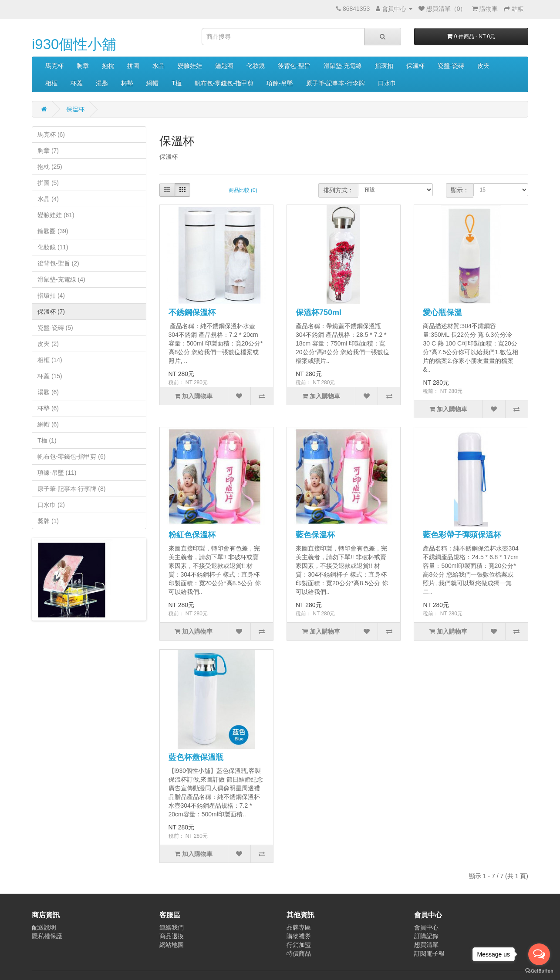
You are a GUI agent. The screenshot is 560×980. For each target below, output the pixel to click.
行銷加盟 (299, 945)
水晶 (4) (48, 199)
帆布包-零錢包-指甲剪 (224, 83)
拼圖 (133, 66)
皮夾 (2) (48, 344)
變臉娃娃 (190, 66)
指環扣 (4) (51, 295)
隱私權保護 (47, 936)
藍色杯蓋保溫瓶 (196, 757)
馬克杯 (54, 66)
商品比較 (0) (243, 190)
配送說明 (44, 927)
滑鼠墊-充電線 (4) (61, 279)
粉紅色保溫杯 (192, 535)
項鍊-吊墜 (280, 83)
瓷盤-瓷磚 (451, 66)
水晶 (159, 66)
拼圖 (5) (48, 183)
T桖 (177, 83)
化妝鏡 (256, 66)
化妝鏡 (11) (53, 247)
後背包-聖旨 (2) (58, 263)
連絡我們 (172, 927)
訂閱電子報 (429, 953)
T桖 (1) (47, 440)
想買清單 (426, 945)
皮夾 (483, 66)
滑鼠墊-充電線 (343, 66)
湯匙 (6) (48, 392)
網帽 (152, 83)
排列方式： (338, 190)
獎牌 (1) (48, 521)
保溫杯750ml (319, 312)
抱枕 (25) (50, 167)
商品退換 (172, 936)
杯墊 (127, 83)
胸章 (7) (48, 151)
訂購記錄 (426, 936)
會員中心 (426, 927)
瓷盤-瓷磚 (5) (55, 328)
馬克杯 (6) (51, 134)
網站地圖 (172, 945)
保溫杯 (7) (51, 312)
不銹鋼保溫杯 (192, 312)
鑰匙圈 (224, 66)
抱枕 (108, 66)
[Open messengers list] (539, 954)
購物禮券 (299, 936)
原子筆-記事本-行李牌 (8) (71, 489)
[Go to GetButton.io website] (539, 971)
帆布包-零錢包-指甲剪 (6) (71, 456)
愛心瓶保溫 (442, 312)
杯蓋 (77, 83)
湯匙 (102, 83)
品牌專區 (299, 927)
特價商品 (299, 953)
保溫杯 (415, 66)
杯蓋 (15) (50, 376)
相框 (51, 83)
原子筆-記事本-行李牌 (336, 83)
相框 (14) (50, 360)
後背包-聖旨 (294, 66)
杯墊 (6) (48, 408)
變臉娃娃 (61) (56, 215)
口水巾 (387, 83)
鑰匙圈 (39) (53, 231)
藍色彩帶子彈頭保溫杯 (462, 535)
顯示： (460, 190)
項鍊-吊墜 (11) (57, 473)
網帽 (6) (48, 424)
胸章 (83, 66)
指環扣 (384, 66)
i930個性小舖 (74, 44)
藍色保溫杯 (315, 535)
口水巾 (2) (51, 505)
